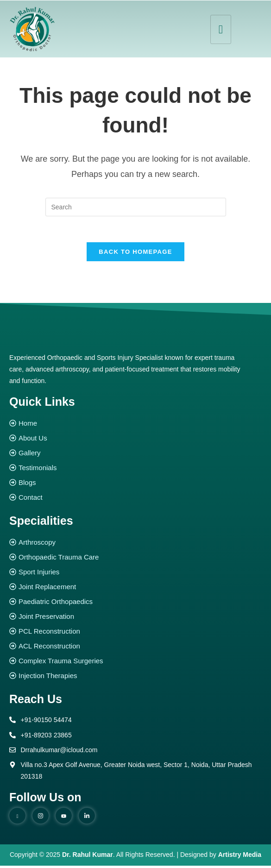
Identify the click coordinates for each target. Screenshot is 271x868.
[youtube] (64, 818)
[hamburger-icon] (221, 29)
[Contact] (135, 500)
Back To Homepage (135, 254)
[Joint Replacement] (135, 589)
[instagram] (41, 818)
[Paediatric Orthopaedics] (135, 604)
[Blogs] (135, 485)
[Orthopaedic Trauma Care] (135, 560)
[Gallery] (135, 456)
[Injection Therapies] (135, 678)
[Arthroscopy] (135, 545)
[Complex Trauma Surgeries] (135, 664)
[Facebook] (17, 818)
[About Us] (135, 441)
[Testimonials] (135, 470)
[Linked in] (87, 818)
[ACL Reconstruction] (135, 649)
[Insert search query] (136, 207)
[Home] (135, 426)
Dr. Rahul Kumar (88, 857)
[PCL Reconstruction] (135, 634)
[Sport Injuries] (135, 575)
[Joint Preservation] (135, 619)
